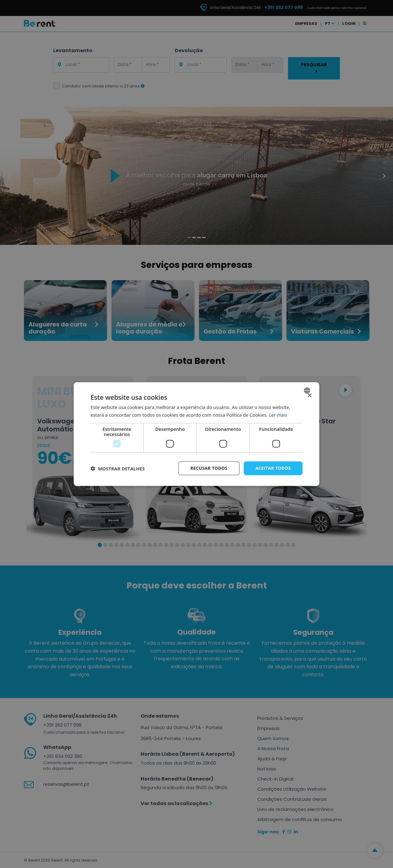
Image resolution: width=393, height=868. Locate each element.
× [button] (309, 395)
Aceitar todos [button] (273, 468)
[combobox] (308, 390)
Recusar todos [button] (209, 468)
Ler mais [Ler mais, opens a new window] (278, 415)
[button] (118, 468)
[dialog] (196, 434)
